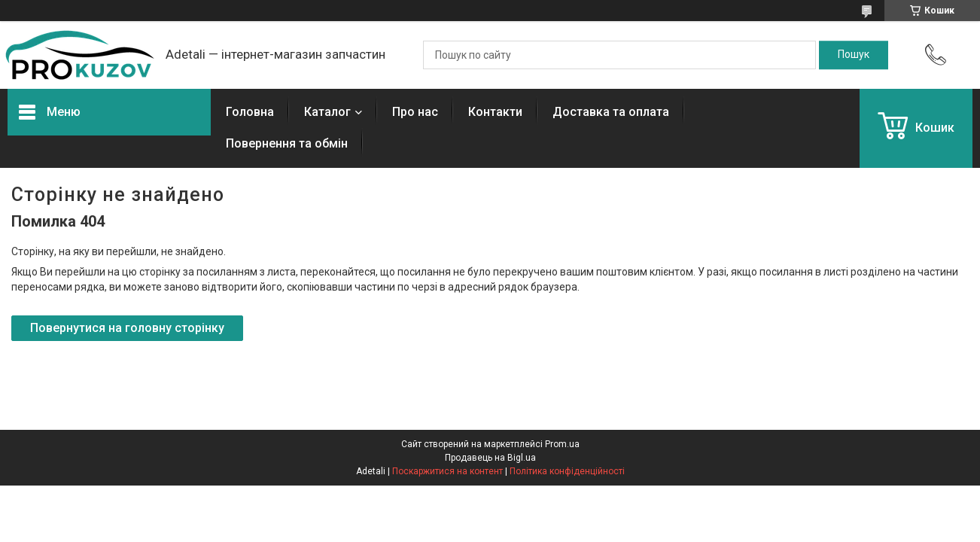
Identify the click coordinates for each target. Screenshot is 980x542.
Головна (250, 112)
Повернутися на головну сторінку (127, 328)
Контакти (495, 112)
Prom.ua (562, 444)
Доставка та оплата (611, 112)
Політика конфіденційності (567, 471)
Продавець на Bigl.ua (490, 458)
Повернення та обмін (287, 143)
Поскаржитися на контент (447, 471)
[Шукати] (854, 55)
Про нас (415, 112)
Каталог (327, 112)
